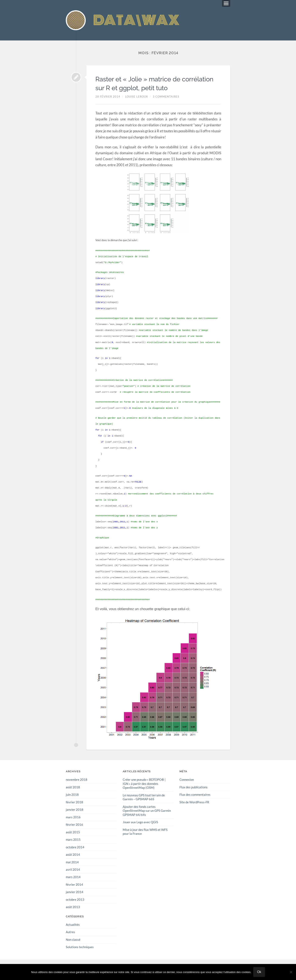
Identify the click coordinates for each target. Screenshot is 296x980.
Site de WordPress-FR (194, 803)
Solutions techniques (80, 947)
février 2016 (74, 825)
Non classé (73, 939)
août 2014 (73, 855)
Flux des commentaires (195, 795)
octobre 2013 (75, 899)
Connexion (187, 780)
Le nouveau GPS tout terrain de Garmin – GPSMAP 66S (144, 797)
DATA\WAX (138, 21)
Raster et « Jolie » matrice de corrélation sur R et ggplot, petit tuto (157, 84)
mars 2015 (73, 840)
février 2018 (74, 803)
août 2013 (73, 907)
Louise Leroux (136, 97)
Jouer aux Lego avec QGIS (140, 822)
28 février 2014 (108, 97)
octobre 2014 (75, 847)
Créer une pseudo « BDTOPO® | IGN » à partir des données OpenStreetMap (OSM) (144, 784)
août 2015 (73, 832)
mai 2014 (72, 862)
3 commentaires (166, 97)
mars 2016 (73, 817)
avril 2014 (73, 869)
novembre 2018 (77, 780)
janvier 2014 (75, 892)
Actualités (73, 924)
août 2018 (73, 788)
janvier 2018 (75, 810)
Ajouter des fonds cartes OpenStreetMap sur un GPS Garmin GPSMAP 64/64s (147, 811)
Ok (259, 972)
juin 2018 (72, 795)
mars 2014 (73, 877)
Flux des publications (194, 788)
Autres (70, 932)
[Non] (291, 972)
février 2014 (74, 884)
